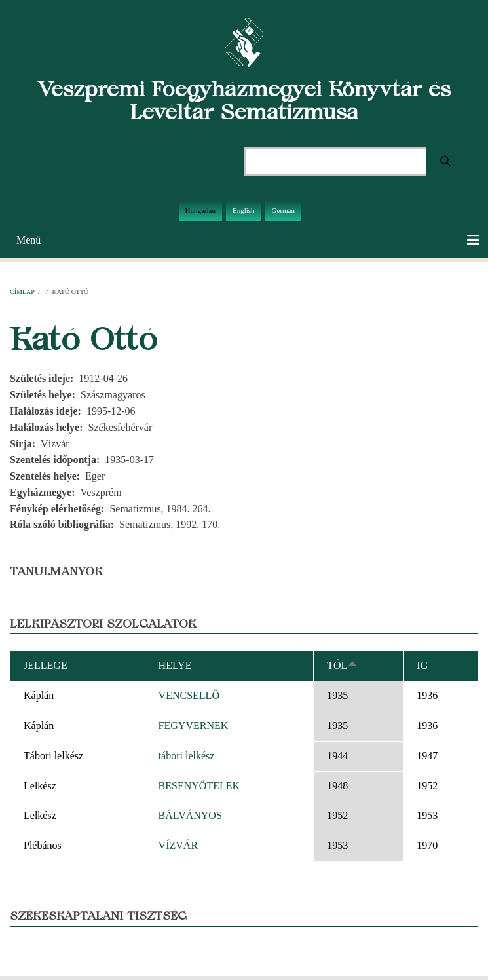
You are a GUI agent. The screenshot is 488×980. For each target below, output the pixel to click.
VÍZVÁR (178, 845)
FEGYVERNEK (194, 726)
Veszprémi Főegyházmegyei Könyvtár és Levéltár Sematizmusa (244, 100)
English (244, 210)
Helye (175, 665)
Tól (342, 665)
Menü (28, 240)
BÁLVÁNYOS (190, 815)
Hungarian (200, 210)
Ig (422, 665)
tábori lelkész (187, 756)
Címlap (22, 292)
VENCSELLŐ (189, 695)
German (283, 210)
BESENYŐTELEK (199, 786)
